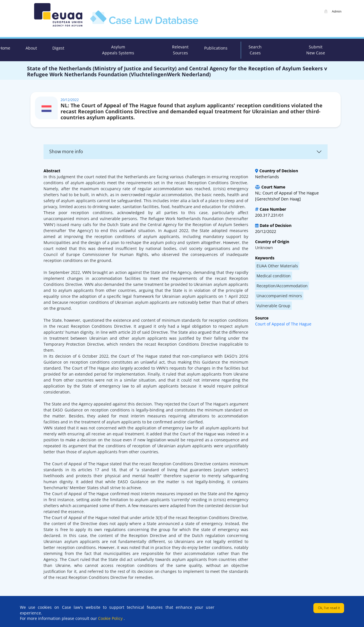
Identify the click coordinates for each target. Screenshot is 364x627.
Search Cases (255, 50)
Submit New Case (316, 50)
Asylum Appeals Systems (118, 50)
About (31, 48)
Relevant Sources (180, 50)
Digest (58, 48)
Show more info (66, 151)
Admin (337, 11)
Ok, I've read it (329, 608)
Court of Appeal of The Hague (283, 324)
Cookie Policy (111, 618)
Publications (216, 48)
